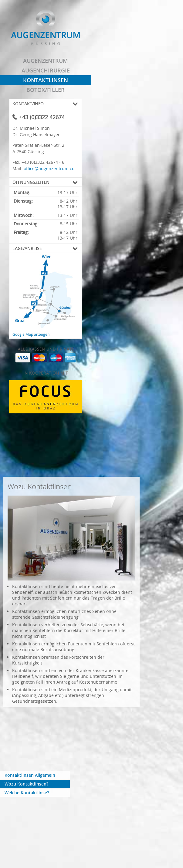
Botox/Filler (46, 90)
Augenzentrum (46, 61)
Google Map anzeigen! (31, 334)
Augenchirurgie (46, 70)
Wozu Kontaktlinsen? (26, 784)
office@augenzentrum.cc (49, 168)
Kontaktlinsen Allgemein (30, 775)
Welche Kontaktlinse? (27, 793)
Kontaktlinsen (46, 80)
